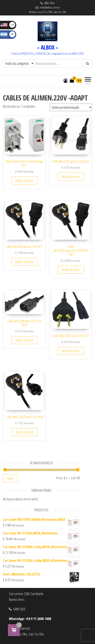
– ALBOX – (47, 47)
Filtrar (10, 478)
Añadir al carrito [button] (24, 180)
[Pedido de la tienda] (71, 107)
